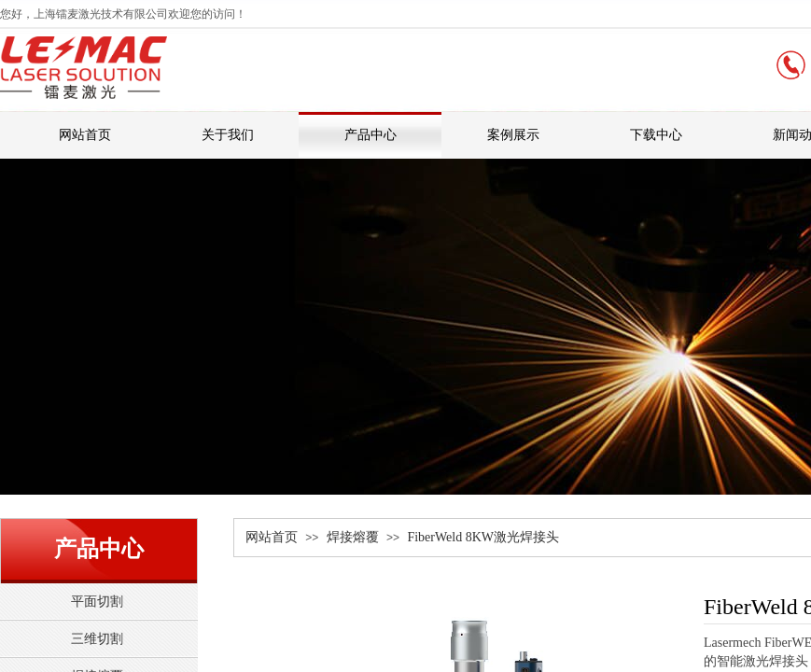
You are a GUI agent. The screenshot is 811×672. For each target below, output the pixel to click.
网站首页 (272, 537)
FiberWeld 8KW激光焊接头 (483, 537)
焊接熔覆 (353, 537)
